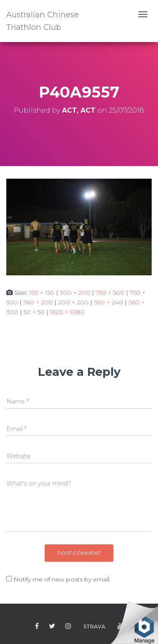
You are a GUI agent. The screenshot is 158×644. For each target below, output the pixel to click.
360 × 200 (38, 302)
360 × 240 (108, 302)
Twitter (52, 626)
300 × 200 (75, 293)
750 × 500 (110, 293)
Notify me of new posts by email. (62, 579)
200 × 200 (73, 302)
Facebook (37, 626)
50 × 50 (34, 312)
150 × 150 (42, 293)
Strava (94, 627)
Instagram (68, 626)
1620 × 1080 (67, 312)
